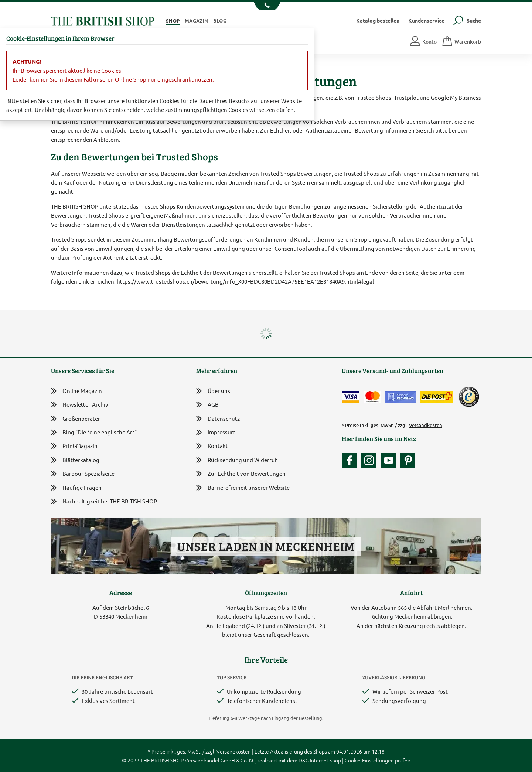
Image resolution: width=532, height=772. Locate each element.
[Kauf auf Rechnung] (401, 397)
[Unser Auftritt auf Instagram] (371, 460)
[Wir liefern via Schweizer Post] (437, 397)
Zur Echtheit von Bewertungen (241, 474)
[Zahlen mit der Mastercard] (372, 397)
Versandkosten (426, 425)
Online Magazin (76, 391)
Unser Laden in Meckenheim (266, 546)
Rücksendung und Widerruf (237, 460)
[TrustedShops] (469, 397)
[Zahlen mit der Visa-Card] (351, 397)
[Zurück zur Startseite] (103, 20)
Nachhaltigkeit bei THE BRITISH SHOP (104, 501)
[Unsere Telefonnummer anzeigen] (266, 6)
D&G (304, 760)
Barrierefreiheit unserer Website (243, 488)
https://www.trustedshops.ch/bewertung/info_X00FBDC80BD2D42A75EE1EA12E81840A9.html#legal (245, 281)
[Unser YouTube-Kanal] (390, 460)
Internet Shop (325, 760)
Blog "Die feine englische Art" (94, 432)
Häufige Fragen (76, 488)
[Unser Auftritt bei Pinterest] (408, 460)
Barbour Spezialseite (83, 474)
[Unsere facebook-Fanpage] (351, 460)
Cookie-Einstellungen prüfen (378, 760)
